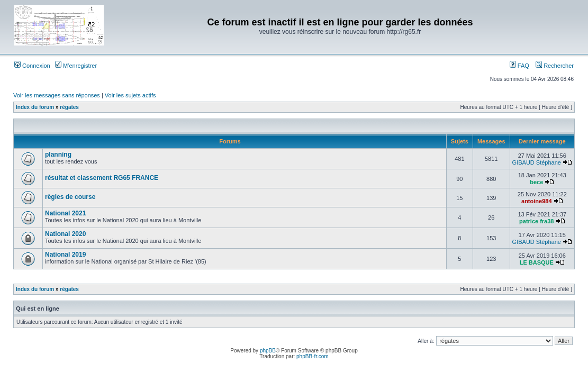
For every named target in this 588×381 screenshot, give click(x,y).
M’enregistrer (76, 66)
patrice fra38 (536, 221)
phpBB (268, 351)
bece (536, 182)
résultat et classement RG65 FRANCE (102, 178)
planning (58, 155)
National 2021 (65, 213)
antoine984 (536, 201)
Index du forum (35, 107)
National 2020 (65, 234)
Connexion (32, 66)
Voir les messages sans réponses (57, 95)
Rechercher (555, 66)
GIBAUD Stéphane (537, 162)
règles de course (70, 197)
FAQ (519, 66)
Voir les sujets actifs (130, 95)
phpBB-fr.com (313, 356)
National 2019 (65, 255)
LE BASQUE (537, 262)
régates (69, 107)
